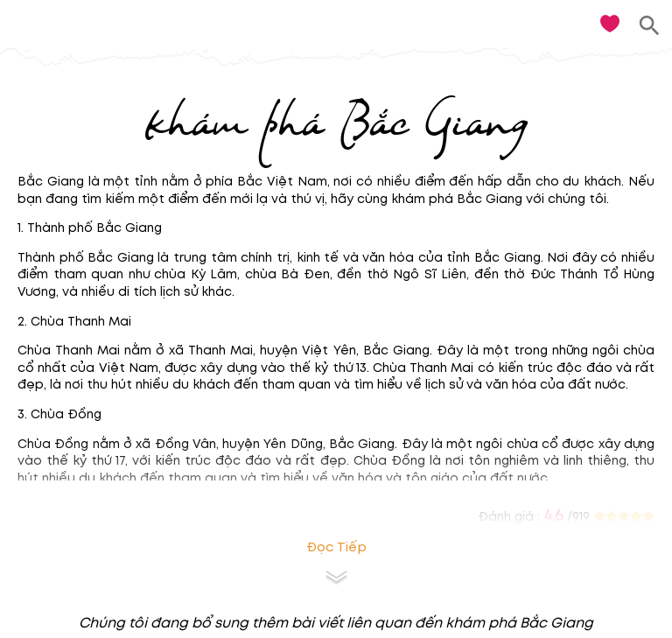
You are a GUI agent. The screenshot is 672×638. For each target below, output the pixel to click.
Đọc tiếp (336, 547)
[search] (650, 26)
